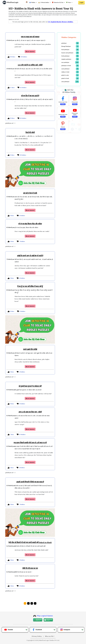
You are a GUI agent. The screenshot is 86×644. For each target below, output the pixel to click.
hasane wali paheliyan (67, 53)
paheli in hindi (65, 78)
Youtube (9, 630)
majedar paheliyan (66, 59)
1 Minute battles (44, 2)
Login (81, 2)
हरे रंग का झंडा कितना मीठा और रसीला (30, 224)
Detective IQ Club (58, 2)
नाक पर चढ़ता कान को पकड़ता (30, 37)
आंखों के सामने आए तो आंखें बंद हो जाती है (30, 256)
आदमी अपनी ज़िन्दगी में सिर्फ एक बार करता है (30, 482)
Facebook (37, 630)
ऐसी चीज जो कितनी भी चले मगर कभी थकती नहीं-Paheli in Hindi (30, 542)
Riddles (32, 2)
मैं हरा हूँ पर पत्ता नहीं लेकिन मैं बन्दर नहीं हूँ (30, 286)
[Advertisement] (43, 28)
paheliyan (64, 43)
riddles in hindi (65, 72)
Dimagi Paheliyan (66, 46)
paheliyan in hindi (66, 66)
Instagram (65, 630)
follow (63, 104)
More (69, 2)
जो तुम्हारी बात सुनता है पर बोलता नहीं (30, 386)
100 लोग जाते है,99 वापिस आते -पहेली (30, 65)
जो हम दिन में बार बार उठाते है (30, 96)
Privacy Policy (37, 636)
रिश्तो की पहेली (30, 132)
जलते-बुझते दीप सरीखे (30, 349)
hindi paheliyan (65, 56)
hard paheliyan (65, 50)
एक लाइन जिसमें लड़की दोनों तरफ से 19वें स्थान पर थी (30, 443)
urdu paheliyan (65, 82)
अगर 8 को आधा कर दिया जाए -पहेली (30, 412)
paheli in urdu (65, 75)
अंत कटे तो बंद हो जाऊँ (30, 193)
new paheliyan (65, 62)
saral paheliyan (65, 69)
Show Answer (30, 51)
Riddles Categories (69, 37)
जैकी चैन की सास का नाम (30, 568)
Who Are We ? (50, 636)
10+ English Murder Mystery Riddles (61, 22)
